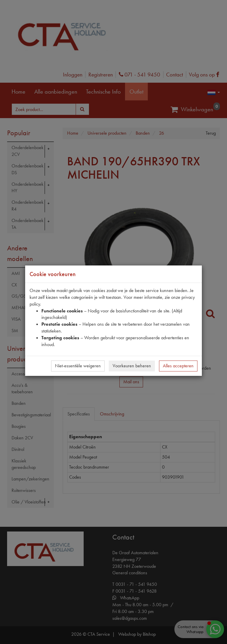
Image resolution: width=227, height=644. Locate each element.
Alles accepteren (178, 366)
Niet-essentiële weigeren (78, 366)
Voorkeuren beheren (132, 366)
